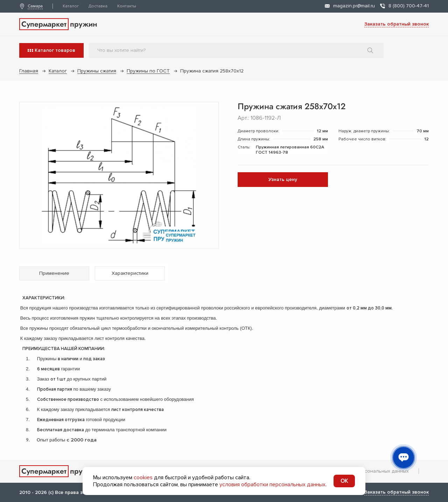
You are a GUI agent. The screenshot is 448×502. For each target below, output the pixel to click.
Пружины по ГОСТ (148, 71)
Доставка (98, 6)
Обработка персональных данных (369, 471)
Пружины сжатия (97, 71)
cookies (143, 477)
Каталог (71, 6)
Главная (29, 71)
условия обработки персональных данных (272, 484)
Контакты (127, 6)
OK (344, 481)
